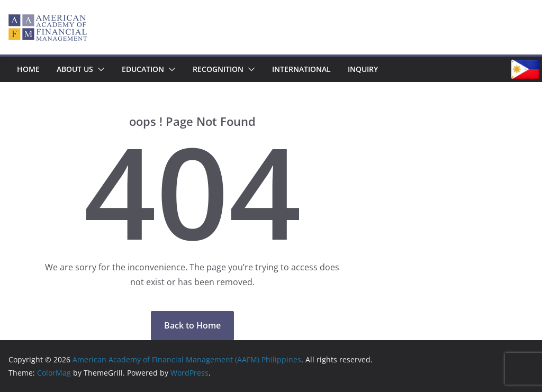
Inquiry (363, 69)
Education (143, 69)
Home (28, 69)
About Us (75, 69)
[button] (99, 69)
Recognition (218, 69)
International (301, 69)
